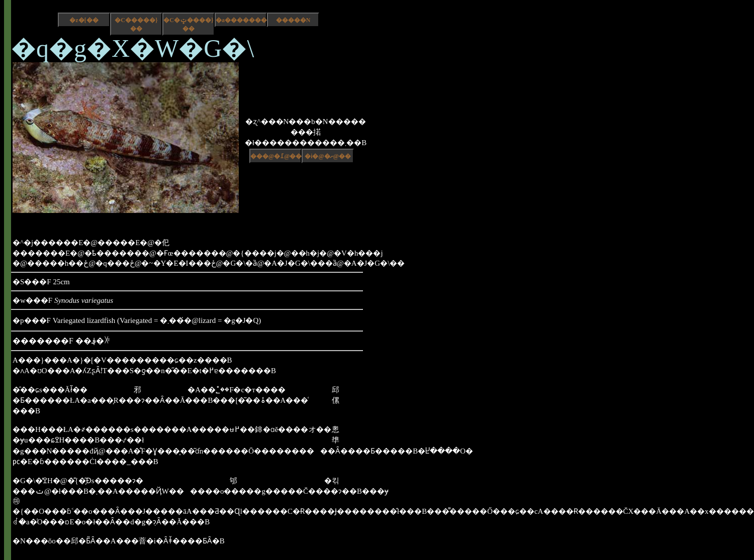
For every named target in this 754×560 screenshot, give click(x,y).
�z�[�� (84, 20)
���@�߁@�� (276, 156)
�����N (293, 20)
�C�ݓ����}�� (188, 24)
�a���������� (241, 20)
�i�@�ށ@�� (328, 156)
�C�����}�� (136, 24)
